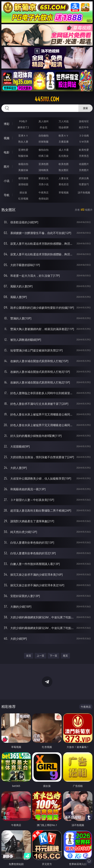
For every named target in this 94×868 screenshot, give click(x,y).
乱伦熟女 (64, 156)
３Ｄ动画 (84, 136)
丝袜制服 (44, 142)
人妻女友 (64, 178)
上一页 (41, 656)
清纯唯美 (44, 170)
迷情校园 (23, 184)
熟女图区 (64, 170)
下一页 (53, 656)
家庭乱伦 (44, 178)
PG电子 (23, 121)
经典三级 (44, 156)
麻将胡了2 (23, 127)
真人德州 (44, 121)
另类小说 (44, 184)
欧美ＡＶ (64, 136)
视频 (7, 138)
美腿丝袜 (23, 170)
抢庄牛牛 (84, 127)
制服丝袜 (23, 156)
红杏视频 (23, 198)
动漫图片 (84, 164)
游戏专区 (84, 121)
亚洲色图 (44, 164)
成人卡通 (64, 150)
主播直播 (64, 142)
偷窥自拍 (23, 164)
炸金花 (44, 127)
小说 (7, 181)
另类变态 (84, 156)
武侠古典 (84, 178)
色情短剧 (44, 198)
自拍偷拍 (44, 136)
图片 (7, 167)
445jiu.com (47, 99)
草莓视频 (64, 192)
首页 (29, 656)
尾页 (65, 656)
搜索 (85, 108)
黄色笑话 (64, 184)
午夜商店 (44, 192)
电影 (7, 152)
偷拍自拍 (44, 150)
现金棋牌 (64, 127)
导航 (7, 195)
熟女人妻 (23, 142)
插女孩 (23, 192)
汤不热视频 (84, 192)
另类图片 (84, 170)
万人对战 (64, 121)
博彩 (7, 124)
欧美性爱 (84, 150)
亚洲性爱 (23, 150)
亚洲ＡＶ (23, 136)
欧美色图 (64, 164)
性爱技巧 (84, 184)
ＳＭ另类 (84, 142)
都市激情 (23, 178)
